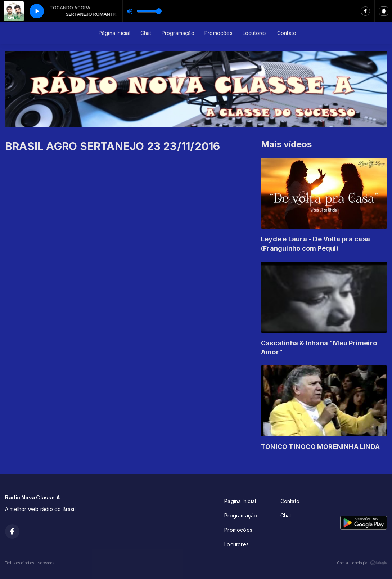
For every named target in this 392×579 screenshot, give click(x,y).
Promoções (218, 33)
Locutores (255, 33)
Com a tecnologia (362, 563)
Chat (146, 33)
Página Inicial (114, 33)
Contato (287, 33)
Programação (178, 33)
